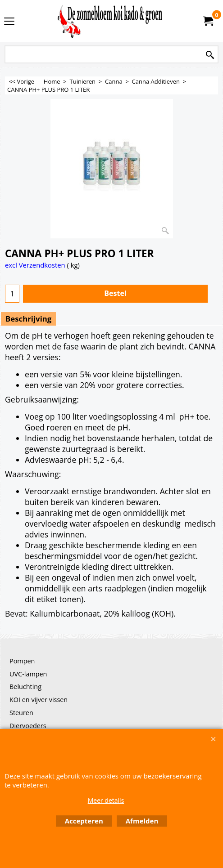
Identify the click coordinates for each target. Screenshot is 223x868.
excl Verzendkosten (35, 265)
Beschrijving (28, 319)
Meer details (106, 800)
